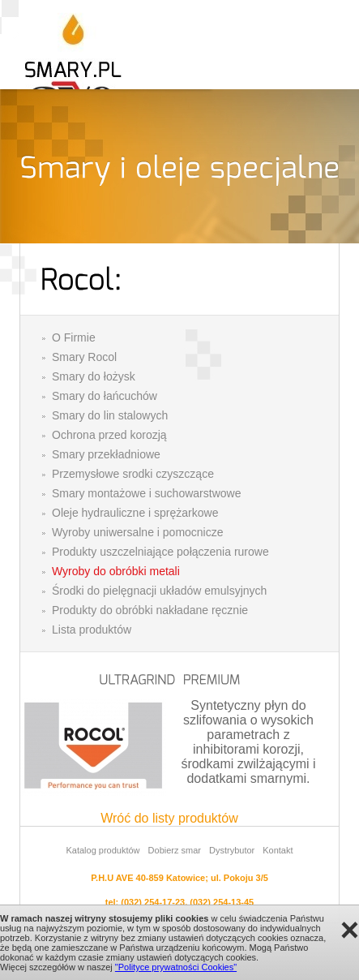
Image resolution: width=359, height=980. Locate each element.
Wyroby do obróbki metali (116, 571)
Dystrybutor (232, 850)
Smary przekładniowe (106, 454)
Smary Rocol (84, 357)
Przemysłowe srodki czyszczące (133, 474)
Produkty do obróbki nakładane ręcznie (150, 610)
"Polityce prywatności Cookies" (176, 967)
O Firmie (74, 337)
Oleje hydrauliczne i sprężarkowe (135, 513)
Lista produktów (92, 630)
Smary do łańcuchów (105, 396)
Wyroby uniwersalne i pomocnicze (138, 532)
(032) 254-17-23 (153, 902)
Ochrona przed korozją (109, 435)
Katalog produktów (103, 850)
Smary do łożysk (94, 376)
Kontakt (278, 850)
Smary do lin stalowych (110, 415)
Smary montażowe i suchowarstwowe (146, 493)
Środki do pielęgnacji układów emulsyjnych (159, 591)
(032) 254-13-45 (222, 902)
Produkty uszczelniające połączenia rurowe (160, 552)
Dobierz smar (175, 850)
